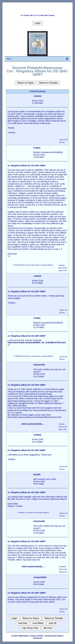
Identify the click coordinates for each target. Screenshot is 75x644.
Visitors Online (37, 636)
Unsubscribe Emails (54, 636)
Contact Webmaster (20, 636)
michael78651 (40, 577)
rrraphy (37, 148)
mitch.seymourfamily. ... (33, 424)
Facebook (38, 638)
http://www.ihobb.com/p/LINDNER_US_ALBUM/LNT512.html (37, 342)
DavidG (37, 474)
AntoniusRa (39, 365)
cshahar (38, 96)
